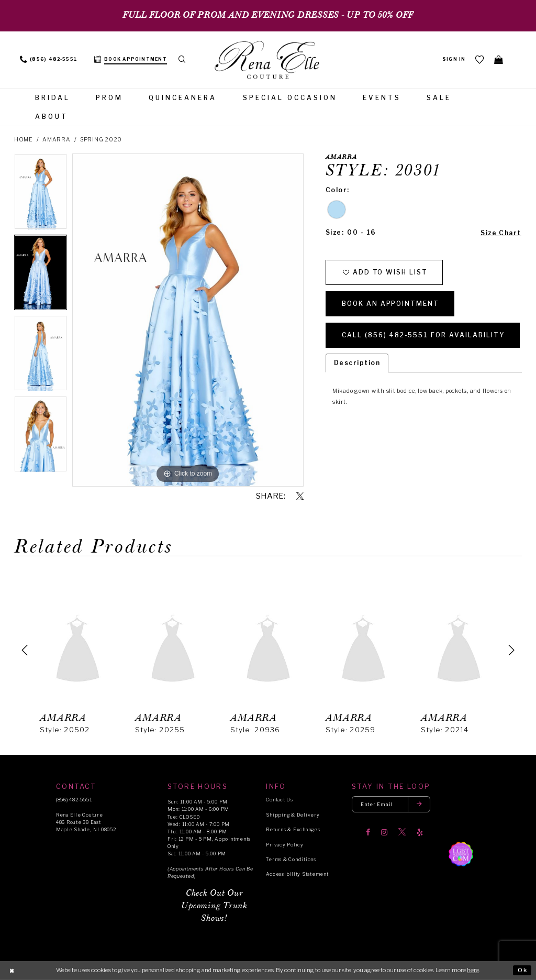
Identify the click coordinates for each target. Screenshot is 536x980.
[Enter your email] (391, 804)
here (473, 970)
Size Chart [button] (501, 233)
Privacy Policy (284, 845)
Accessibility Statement (297, 874)
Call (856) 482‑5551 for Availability (423, 335)
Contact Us (279, 800)
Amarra (57, 140)
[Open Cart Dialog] (499, 59)
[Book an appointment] (131, 60)
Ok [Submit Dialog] (523, 970)
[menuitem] (49, 60)
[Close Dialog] (12, 971)
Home (24, 140)
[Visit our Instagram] (384, 832)
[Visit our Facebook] (368, 832)
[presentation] (78, 650)
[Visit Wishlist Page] (480, 59)
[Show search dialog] (182, 60)
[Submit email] (419, 804)
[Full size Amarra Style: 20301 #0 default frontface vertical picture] (188, 320)
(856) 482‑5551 (74, 800)
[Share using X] (300, 497)
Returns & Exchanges (293, 829)
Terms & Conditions (291, 859)
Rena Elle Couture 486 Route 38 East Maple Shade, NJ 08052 (86, 822)
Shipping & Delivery (293, 815)
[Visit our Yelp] (420, 832)
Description (357, 363)
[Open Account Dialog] (454, 60)
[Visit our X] (402, 832)
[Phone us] (49, 60)
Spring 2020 (101, 140)
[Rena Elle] (268, 61)
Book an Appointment (391, 304)
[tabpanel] (41, 194)
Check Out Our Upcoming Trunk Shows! (214, 906)
